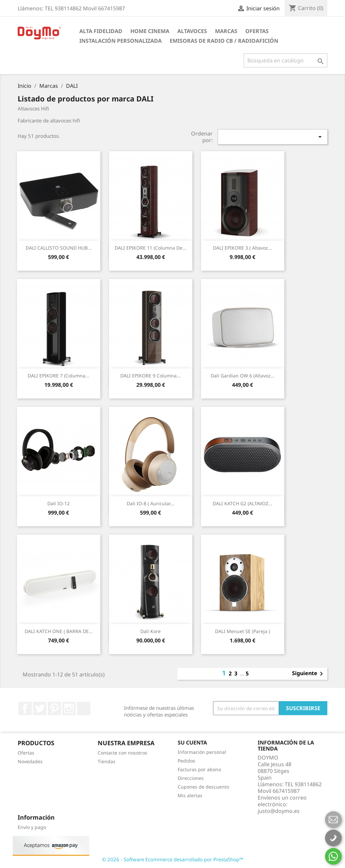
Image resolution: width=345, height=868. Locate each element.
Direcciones (191, 778)
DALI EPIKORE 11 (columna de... (150, 248)
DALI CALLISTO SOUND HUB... (59, 248)
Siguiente (309, 674)
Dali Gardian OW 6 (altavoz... (243, 376)
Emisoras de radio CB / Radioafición (224, 41)
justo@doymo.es (279, 811)
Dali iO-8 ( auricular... (150, 503)
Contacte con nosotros (122, 753)
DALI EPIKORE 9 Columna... (150, 376)
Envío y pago (32, 827)
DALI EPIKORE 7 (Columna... (58, 376)
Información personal (202, 752)
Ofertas (257, 31)
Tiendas (106, 761)
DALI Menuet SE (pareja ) (242, 631)
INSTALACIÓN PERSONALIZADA (120, 41)
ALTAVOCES (192, 31)
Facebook (25, 708)
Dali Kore (150, 631)
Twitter (40, 708)
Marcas (226, 31)
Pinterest (54, 708)
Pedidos (186, 761)
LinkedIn (84, 708)
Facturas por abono (199, 769)
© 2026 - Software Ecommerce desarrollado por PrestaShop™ (173, 859)
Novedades (30, 761)
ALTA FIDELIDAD (101, 31)
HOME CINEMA (150, 31)
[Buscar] (285, 60)
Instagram (69, 708)
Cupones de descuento (203, 787)
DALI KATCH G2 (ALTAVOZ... (242, 503)
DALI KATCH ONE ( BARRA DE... (59, 631)
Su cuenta (192, 743)
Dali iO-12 (58, 503)
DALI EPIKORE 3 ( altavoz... (242, 248)
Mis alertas (190, 795)
